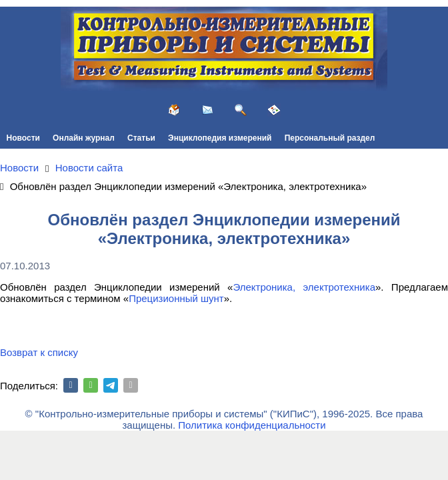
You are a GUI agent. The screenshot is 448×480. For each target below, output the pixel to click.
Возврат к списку (39, 352)
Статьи (141, 138)
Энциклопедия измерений (220, 138)
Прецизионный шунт (176, 298)
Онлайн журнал (84, 138)
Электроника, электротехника (304, 287)
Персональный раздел (330, 138)
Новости (23, 138)
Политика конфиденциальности (252, 425)
